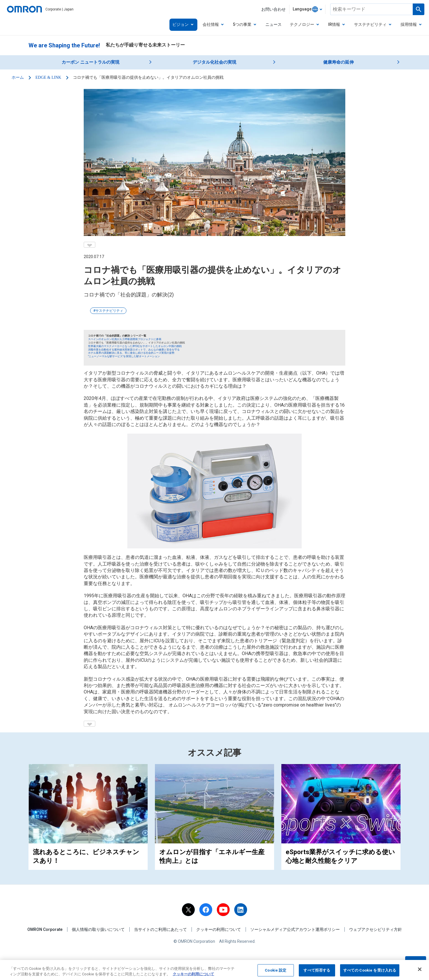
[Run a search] (419, 9)
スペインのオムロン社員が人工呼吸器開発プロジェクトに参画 (125, 339)
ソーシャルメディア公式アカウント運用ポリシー (295, 929)
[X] (188, 910)
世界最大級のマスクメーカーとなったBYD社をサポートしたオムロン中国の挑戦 (135, 346)
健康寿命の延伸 (338, 62)
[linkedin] (241, 910)
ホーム (18, 77)
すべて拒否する (317, 974)
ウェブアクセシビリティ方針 (376, 929)
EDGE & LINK (48, 77)
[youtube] (223, 910)
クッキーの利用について (219, 929)
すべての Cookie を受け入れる (370, 974)
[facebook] (206, 910)
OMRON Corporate (45, 929)
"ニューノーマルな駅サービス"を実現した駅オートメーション (124, 356)
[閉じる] (420, 973)
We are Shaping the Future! (64, 45)
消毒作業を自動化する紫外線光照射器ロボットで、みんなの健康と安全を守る (134, 350)
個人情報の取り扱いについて (98, 929)
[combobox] (307, 9)
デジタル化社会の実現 (214, 62)
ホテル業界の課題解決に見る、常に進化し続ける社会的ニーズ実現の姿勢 (131, 353)
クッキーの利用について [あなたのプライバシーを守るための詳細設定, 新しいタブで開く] (193, 978)
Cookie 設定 (276, 974)
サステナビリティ (109, 311)
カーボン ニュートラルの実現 (91, 62)
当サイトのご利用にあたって (160, 929)
